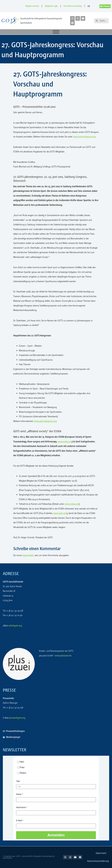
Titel (18, 781)
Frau (22, 767)
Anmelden (56, 835)
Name (19, 794)
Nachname (21, 807)
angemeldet (28, 555)
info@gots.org (15, 626)
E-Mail (19, 820)
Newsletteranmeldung (73, 6)
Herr (22, 762)
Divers (23, 773)
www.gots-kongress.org (84, 137)
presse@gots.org (17, 718)
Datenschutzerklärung (98, 861)
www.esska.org (65, 442)
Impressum (101, 853)
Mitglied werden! (32, 6)
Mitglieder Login (51, 6)
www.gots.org (60, 513)
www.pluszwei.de (63, 656)
